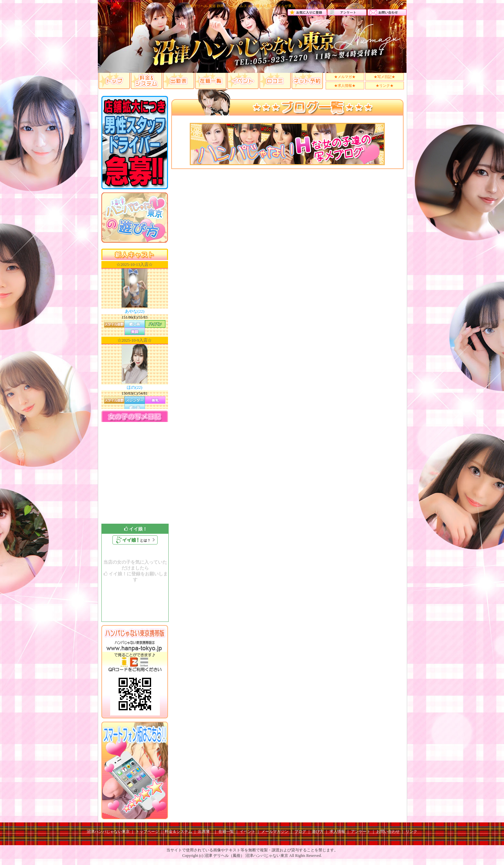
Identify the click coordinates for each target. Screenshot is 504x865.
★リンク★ (385, 85)
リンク (411, 832)
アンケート (361, 832)
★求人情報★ (345, 85)
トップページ (147, 832)
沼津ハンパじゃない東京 (108, 832)
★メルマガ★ (345, 77)
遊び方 (318, 832)
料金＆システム (178, 832)
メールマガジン (275, 832)
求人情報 (337, 832)
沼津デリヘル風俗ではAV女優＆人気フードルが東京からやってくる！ (123, 1)
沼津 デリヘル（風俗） (224, 856)
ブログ (300, 832)
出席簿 (204, 832)
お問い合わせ (388, 832)
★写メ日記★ (384, 77)
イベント (248, 832)
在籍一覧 (226, 832)
